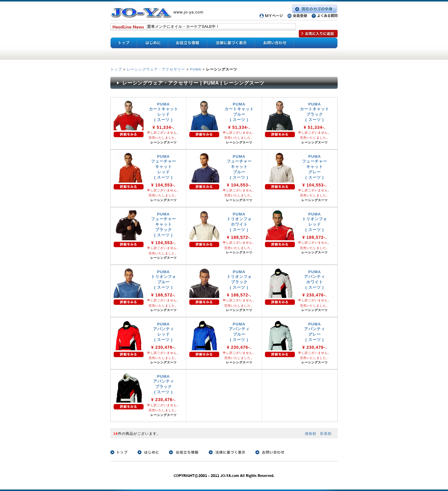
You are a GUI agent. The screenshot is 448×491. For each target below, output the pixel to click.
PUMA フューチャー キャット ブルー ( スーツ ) (239, 167)
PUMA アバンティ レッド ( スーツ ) (164, 332)
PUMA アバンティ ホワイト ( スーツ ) (315, 280)
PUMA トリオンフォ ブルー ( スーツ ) (164, 280)
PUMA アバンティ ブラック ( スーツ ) (164, 384)
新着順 (326, 433)
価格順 (311, 433)
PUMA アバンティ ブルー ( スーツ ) (239, 332)
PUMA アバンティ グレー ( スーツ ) (315, 332)
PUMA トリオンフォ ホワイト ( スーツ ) (239, 222)
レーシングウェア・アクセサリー (156, 69)
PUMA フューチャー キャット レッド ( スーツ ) (164, 167)
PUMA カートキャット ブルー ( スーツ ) (239, 112)
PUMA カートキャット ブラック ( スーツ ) (315, 112)
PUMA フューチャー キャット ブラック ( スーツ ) (164, 225)
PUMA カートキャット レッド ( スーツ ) (164, 112)
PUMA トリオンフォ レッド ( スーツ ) (315, 222)
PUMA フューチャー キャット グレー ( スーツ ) (315, 167)
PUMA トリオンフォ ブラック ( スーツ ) (239, 280)
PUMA (196, 69)
